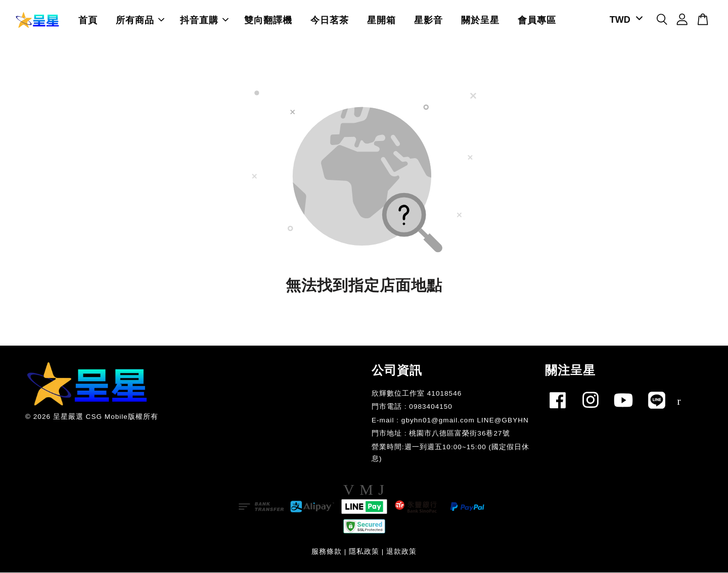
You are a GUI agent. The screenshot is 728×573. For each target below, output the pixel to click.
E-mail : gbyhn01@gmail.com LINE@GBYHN (450, 421)
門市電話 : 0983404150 (412, 407)
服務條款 (327, 552)
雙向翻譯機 (268, 20)
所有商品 (140, 20)
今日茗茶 (330, 20)
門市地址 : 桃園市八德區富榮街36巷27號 (441, 434)
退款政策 (401, 552)
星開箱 (381, 20)
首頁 (88, 20)
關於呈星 (480, 20)
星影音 (428, 20)
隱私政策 (364, 552)
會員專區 (537, 20)
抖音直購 (204, 20)
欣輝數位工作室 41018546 (417, 394)
